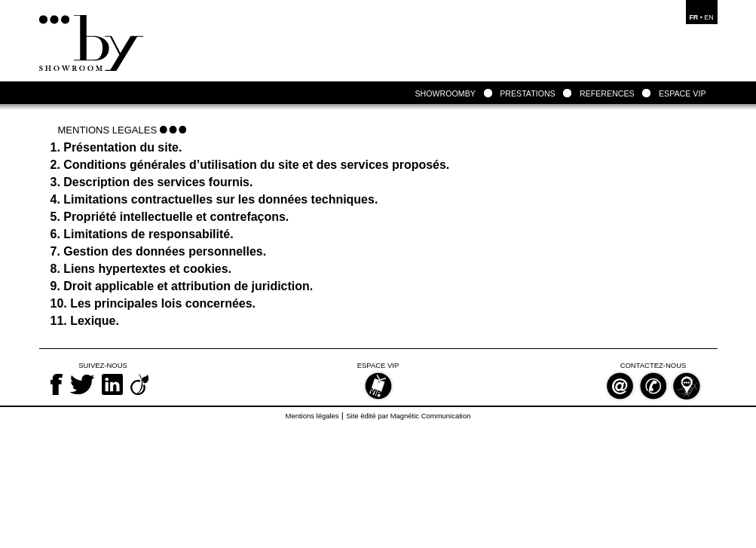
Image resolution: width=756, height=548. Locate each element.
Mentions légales (312, 416)
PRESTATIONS (528, 93)
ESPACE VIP (683, 93)
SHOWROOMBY (445, 93)
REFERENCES (607, 93)
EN (709, 17)
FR (693, 17)
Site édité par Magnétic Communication (408, 416)
